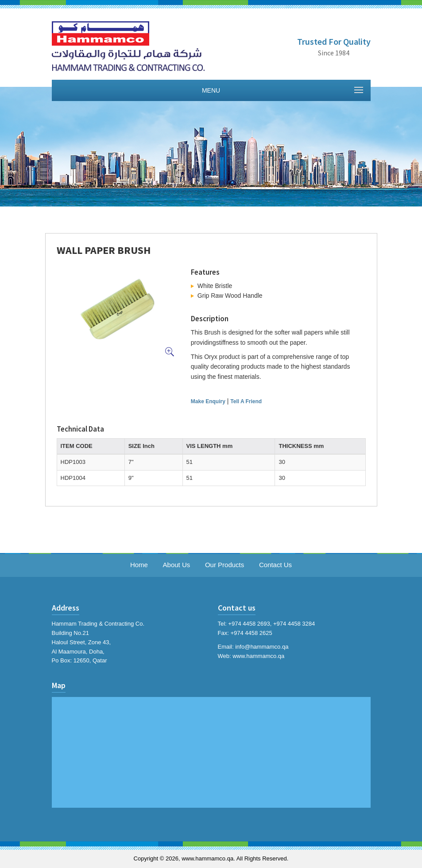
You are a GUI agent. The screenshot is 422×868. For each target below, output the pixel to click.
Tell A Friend (246, 401)
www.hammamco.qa (258, 656)
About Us (177, 565)
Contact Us (275, 565)
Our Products (225, 565)
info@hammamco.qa (262, 647)
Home (139, 565)
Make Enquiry (208, 401)
